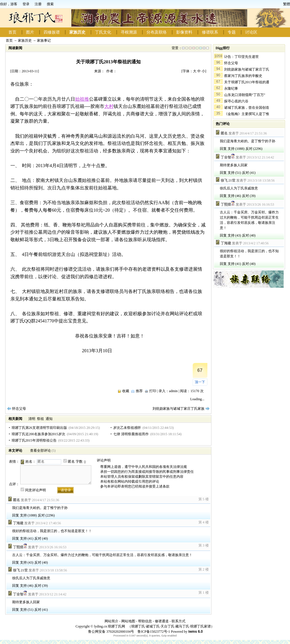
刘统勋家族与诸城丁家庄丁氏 (247, 69)
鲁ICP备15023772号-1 (153, 632)
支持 (23, 515)
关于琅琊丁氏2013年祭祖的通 (247, 82)
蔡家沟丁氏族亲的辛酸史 (243, 76)
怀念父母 (19, 409)
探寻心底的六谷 (236, 101)
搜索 (50, 4)
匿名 (71, 462)
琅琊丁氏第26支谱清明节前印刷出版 (39, 428)
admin (173, 391)
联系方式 (179, 621)
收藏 (126, 391)
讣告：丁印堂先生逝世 (241, 57)
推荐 (139, 391)
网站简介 (111, 621)
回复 (16, 515)
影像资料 (184, 32)
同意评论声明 (36, 490)
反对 (41, 515)
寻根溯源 (129, 32)
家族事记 (44, 40)
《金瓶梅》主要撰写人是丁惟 (247, 114)
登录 (26, 4)
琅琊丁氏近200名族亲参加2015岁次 (38, 434)
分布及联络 (157, 32)
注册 (38, 4)
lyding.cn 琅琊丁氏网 (109, 626)
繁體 (287, 4)
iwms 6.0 (196, 632)
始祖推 (82, 99)
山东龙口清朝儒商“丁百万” (245, 95)
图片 (30, 32)
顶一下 (200, 382)
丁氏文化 (103, 32)
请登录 (66, 490)
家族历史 (77, 32)
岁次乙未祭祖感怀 (127, 428)
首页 (12, 32)
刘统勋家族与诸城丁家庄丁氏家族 (179, 409)
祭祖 (40, 419)
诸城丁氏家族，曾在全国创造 (247, 108)
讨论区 (251, 32)
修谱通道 (162, 621)
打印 (153, 391)
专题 (232, 32)
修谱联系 (210, 32)
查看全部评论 (40, 451)
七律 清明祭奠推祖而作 (131, 434)
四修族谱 (52, 32)
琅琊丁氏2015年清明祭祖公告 (34, 440)
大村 (109, 106)
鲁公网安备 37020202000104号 (111, 632)
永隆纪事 (231, 88)
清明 (32, 419)
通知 (49, 419)
